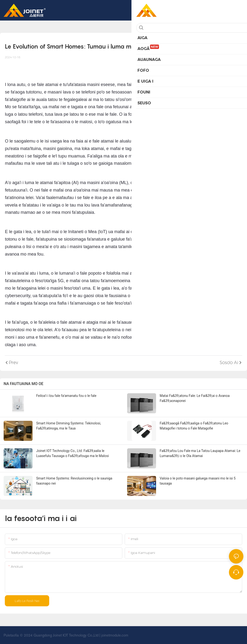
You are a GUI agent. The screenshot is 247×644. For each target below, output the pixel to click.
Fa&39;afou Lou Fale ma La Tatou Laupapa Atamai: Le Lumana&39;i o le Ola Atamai (200, 453)
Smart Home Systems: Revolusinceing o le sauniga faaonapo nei (74, 481)
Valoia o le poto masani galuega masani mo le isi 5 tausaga (198, 481)
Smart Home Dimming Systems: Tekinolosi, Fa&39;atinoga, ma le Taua (69, 426)
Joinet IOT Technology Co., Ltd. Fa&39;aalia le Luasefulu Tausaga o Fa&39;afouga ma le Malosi (72, 453)
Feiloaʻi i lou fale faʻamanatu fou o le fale (66, 396)
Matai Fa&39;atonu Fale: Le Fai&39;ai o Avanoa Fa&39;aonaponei (195, 398)
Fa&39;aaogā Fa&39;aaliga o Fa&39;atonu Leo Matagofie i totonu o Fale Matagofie (194, 426)
